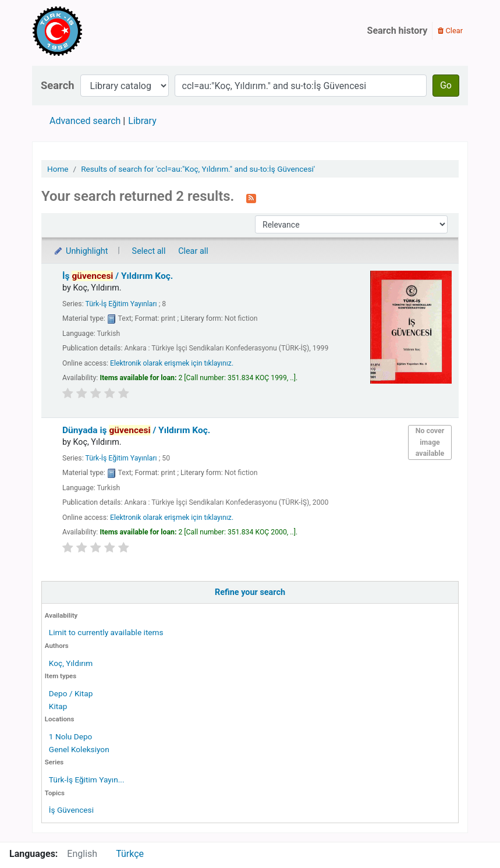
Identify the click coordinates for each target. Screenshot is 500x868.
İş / (118, 276)
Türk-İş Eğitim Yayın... (87, 780)
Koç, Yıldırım (71, 663)
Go (446, 85)
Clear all (193, 251)
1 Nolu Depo (71, 736)
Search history (398, 31)
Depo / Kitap (71, 693)
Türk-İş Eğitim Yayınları (121, 304)
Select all (149, 251)
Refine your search (250, 592)
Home (58, 169)
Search (58, 85)
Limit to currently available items (106, 632)
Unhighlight (81, 251)
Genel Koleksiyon (79, 749)
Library (142, 121)
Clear (450, 31)
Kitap (58, 706)
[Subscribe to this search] (251, 197)
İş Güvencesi (71, 810)
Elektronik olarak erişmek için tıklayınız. (172, 363)
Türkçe (130, 854)
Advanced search (85, 121)
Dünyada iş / (136, 430)
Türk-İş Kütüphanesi (91, 31)
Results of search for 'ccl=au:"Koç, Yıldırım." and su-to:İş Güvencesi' (198, 169)
